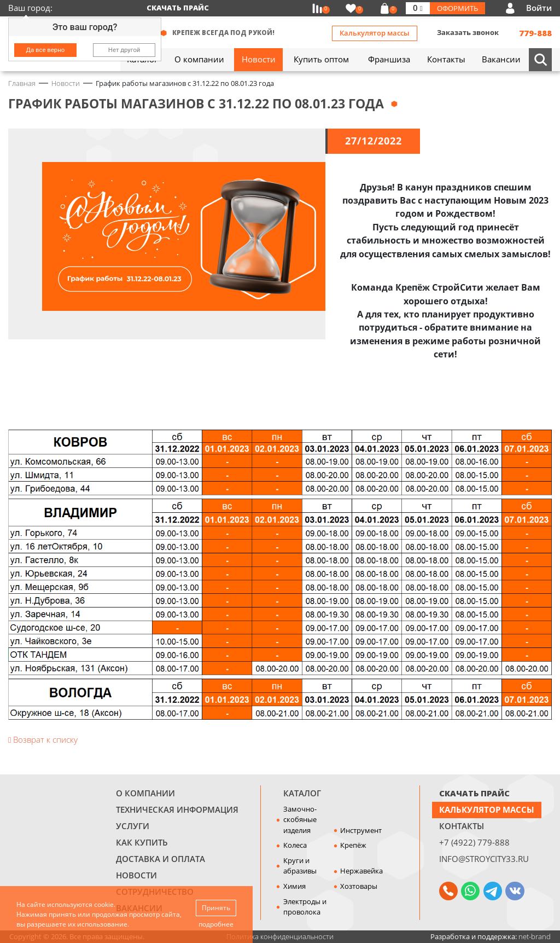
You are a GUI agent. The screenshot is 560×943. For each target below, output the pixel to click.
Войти (539, 8)
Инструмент (361, 830)
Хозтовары (359, 886)
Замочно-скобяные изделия (300, 820)
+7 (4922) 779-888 (474, 842)
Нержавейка (361, 871)
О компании (145, 793)
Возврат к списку (43, 739)
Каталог (302, 793)
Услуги (133, 826)
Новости (136, 875)
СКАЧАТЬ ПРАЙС (474, 793)
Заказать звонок (468, 32)
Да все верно (46, 50)
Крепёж (353, 845)
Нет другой (124, 50)
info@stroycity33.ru (484, 859)
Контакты (462, 826)
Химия (294, 886)
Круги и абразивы (300, 866)
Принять (216, 908)
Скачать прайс (178, 8)
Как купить (142, 842)
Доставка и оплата (161, 859)
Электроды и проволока (305, 907)
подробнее (216, 924)
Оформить (457, 8)
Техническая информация (177, 809)
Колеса (295, 845)
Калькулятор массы (375, 33)
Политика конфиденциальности (280, 936)
